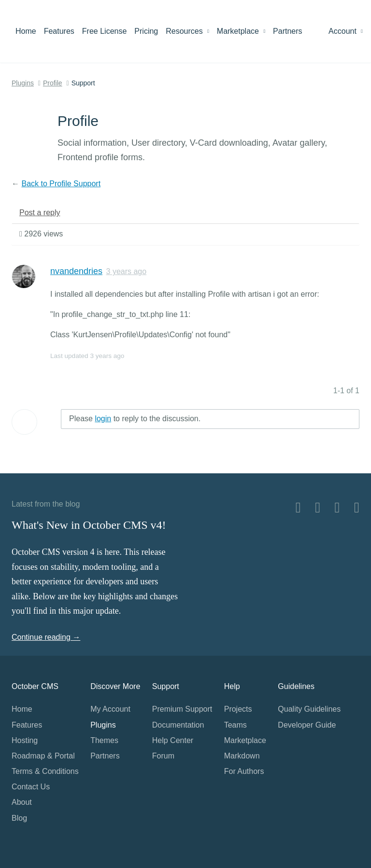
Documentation (178, 725)
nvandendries (76, 271)
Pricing (146, 31)
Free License (105, 31)
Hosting (25, 740)
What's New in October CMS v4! (89, 525)
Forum (163, 756)
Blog (19, 818)
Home (26, 31)
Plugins (23, 83)
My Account (110, 709)
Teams (235, 725)
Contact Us (31, 787)
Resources (187, 31)
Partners (287, 31)
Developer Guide (307, 725)
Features (59, 31)
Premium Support (182, 709)
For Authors (244, 771)
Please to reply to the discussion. (135, 419)
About (22, 802)
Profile (53, 83)
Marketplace (241, 31)
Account (346, 31)
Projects (238, 709)
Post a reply (40, 213)
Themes (104, 740)
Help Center (173, 740)
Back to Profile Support (61, 184)
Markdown (242, 756)
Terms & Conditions (45, 771)
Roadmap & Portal (43, 756)
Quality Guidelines (309, 709)
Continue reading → (46, 637)
